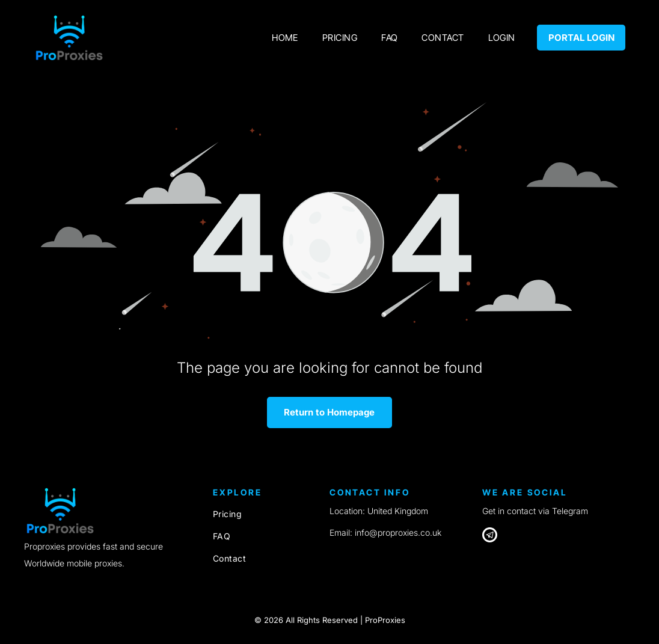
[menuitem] (285, 38)
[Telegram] (490, 536)
